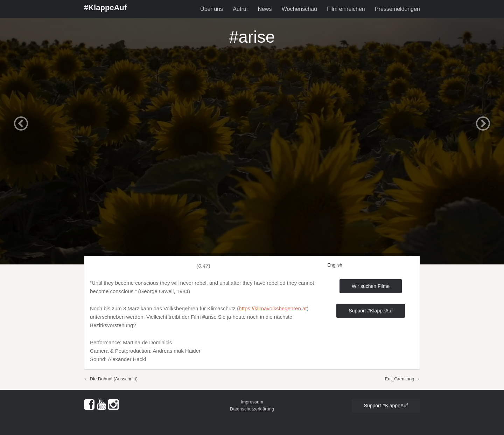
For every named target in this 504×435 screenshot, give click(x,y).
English (335, 265)
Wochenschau (299, 9)
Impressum (252, 402)
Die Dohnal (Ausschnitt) (111, 379)
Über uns (212, 9)
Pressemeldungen (397, 9)
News (265, 9)
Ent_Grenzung (402, 379)
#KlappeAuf (105, 8)
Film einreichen (346, 9)
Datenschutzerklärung (252, 409)
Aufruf (240, 9)
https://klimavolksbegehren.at (273, 308)
